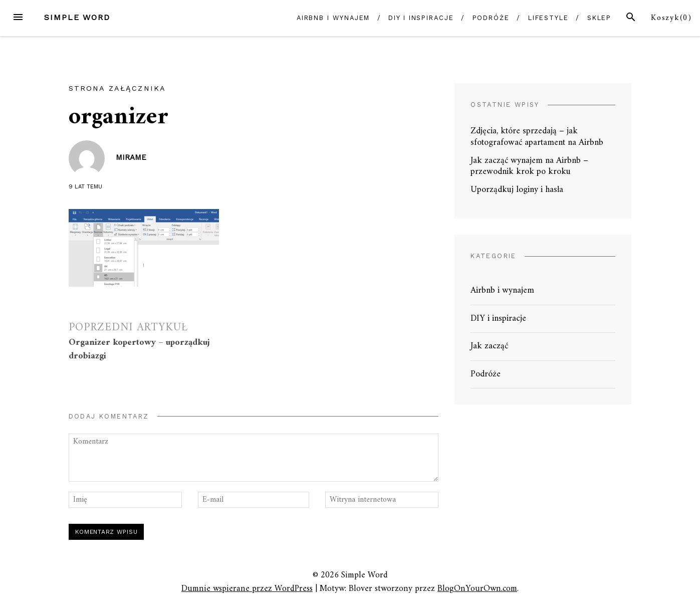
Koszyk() (671, 18)
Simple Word (77, 17)
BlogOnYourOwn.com (477, 589)
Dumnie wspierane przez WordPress (247, 589)
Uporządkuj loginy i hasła (517, 190)
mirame (131, 157)
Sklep (600, 18)
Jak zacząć (489, 346)
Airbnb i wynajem (333, 18)
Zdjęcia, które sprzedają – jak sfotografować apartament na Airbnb (537, 137)
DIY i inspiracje (421, 18)
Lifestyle (548, 18)
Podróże (491, 18)
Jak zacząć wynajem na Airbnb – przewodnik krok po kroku (529, 166)
